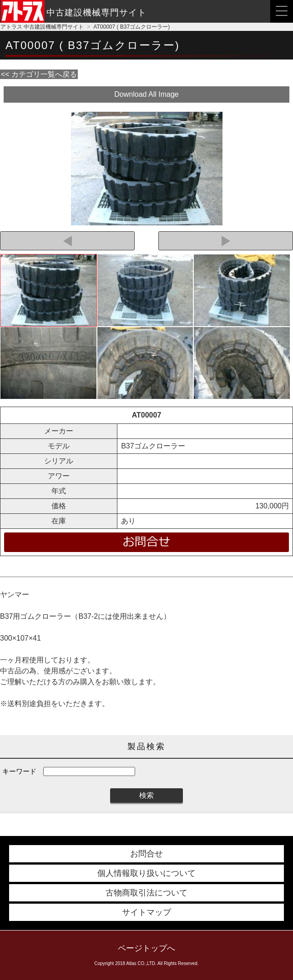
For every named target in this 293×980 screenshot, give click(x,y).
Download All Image (146, 94)
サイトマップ (146, 912)
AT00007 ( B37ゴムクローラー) (131, 27)
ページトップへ (146, 948)
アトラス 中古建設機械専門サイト (42, 27)
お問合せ (146, 854)
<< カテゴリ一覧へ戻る (39, 74)
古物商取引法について (146, 893)
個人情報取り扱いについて (146, 873)
